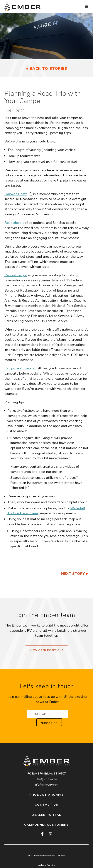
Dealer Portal (46, 815)
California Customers (47, 825)
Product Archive (46, 795)
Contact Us (47, 805)
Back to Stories (48, 69)
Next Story (73, 574)
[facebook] (43, 834)
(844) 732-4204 (47, 779)
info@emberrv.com (47, 785)
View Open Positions (47, 650)
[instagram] (50, 834)
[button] (86, 7)
